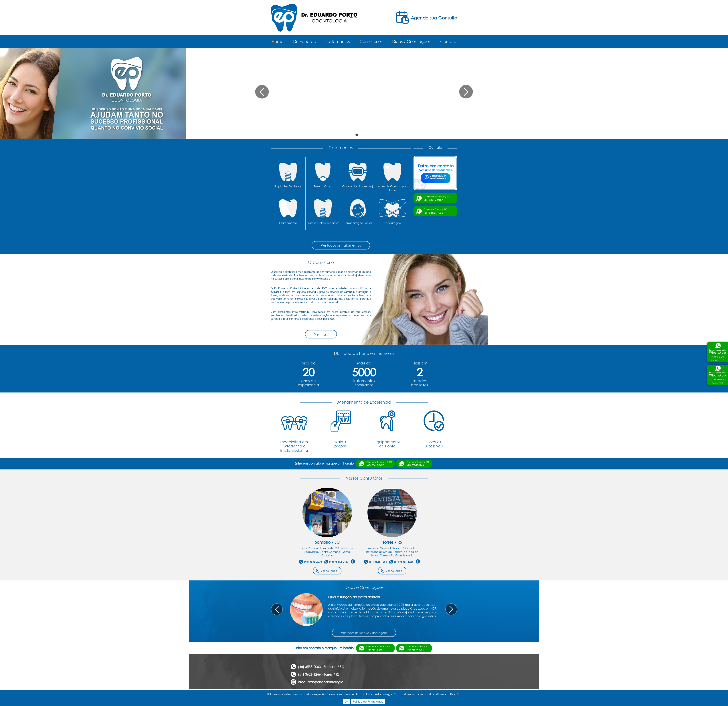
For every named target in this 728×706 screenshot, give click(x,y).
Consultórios (371, 41)
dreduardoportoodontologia (321, 682)
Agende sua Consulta (434, 18)
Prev (277, 609)
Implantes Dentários (288, 186)
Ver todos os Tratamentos (341, 245)
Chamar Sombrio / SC (437, 198)
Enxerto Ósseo (323, 186)
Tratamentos (338, 41)
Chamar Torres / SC (435, 211)
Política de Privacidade (368, 701)
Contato (448, 41)
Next (451, 609)
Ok (346, 701)
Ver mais (321, 334)
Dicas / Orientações (411, 41)
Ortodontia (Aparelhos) (358, 186)
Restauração (392, 223)
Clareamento (288, 223)
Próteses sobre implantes (323, 223)
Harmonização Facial (358, 223)
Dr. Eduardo (305, 41)
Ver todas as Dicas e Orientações (364, 633)
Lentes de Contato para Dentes (392, 188)
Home (278, 41)
